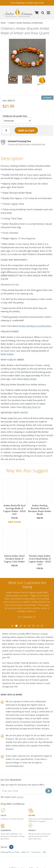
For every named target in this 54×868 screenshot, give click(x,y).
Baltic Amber (7, 354)
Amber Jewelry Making (33, 708)
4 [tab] (25, 626)
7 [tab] (38, 626)
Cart (37, 12)
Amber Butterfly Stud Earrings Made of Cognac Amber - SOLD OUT (14, 497)
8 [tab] (42, 626)
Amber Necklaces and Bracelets (35, 326)
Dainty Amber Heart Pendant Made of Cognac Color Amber (14, 546)
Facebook (11, 847)
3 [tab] (21, 626)
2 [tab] (16, 626)
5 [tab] (29, 626)
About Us (25, 852)
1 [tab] (12, 626)
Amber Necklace (37, 669)
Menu (48, 12)
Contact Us (36, 852)
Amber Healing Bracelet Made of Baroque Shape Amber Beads (40, 497)
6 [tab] (33, 626)
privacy (20, 797)
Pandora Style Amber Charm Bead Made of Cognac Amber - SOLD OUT (40, 547)
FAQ (44, 852)
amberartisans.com (18, 12)
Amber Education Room (41, 676)
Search (42, 12)
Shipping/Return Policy (10, 852)
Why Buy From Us (31, 407)
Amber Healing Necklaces (26, 663)
